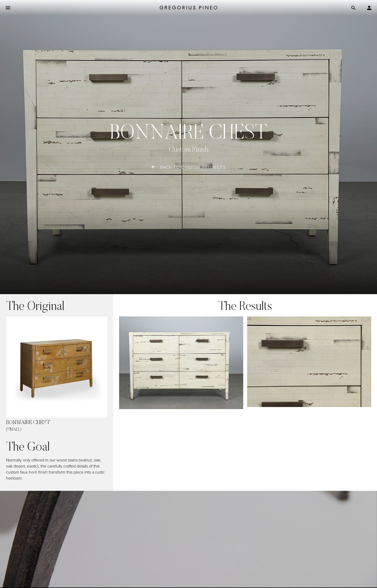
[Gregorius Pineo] (188, 8)
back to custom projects (193, 167)
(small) (14, 430)
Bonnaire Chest (28, 423)
